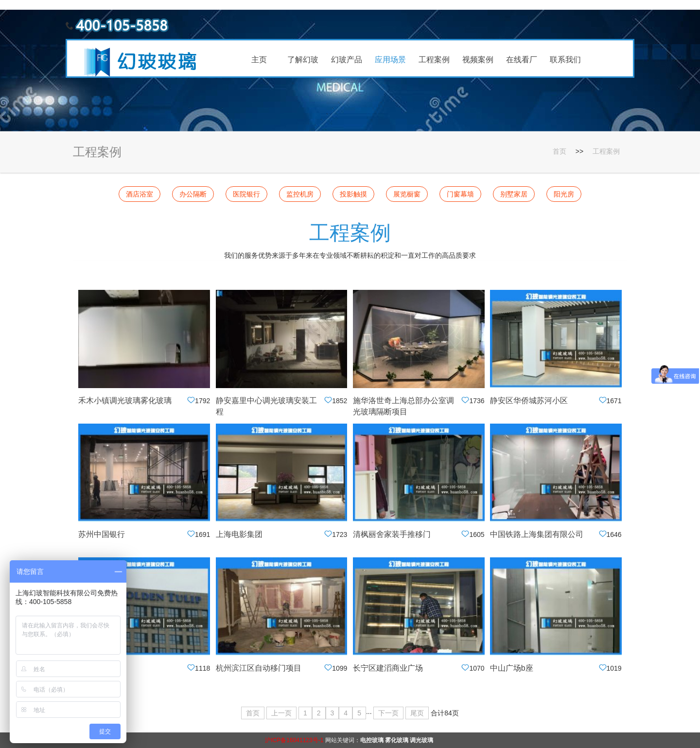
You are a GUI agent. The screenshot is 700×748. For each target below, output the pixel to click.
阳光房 (564, 194)
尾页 (417, 713)
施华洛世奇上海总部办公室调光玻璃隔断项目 (403, 406)
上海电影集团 (239, 534)
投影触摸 (353, 194)
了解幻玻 (303, 60)
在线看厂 (522, 60)
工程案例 (434, 60)
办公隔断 (193, 194)
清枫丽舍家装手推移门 (392, 534)
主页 (259, 60)
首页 (560, 151)
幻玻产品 (347, 60)
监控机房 (300, 194)
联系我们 (565, 60)
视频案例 (478, 60)
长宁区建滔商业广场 (388, 668)
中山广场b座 (512, 668)
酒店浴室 (140, 194)
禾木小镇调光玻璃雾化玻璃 (125, 401)
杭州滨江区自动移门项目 (259, 668)
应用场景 (390, 60)
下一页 (388, 713)
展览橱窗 (407, 194)
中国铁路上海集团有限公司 (537, 534)
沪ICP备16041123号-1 (294, 740)
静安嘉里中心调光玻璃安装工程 (266, 406)
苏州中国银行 (102, 534)
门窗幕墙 (460, 194)
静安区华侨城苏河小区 (529, 401)
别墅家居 (514, 194)
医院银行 (246, 194)
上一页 (281, 713)
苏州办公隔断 (102, 668)
